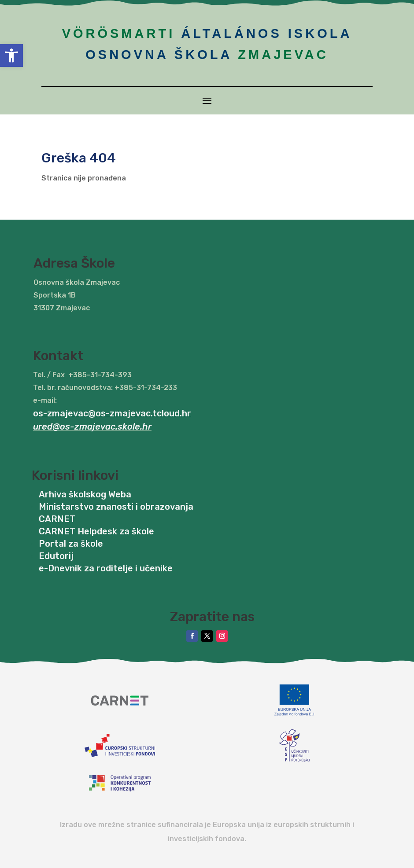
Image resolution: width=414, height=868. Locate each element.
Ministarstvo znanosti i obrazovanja (116, 507)
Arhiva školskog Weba (85, 494)
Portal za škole (71, 544)
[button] (11, 55)
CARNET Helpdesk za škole (96, 531)
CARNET (57, 519)
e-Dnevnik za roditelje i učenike (106, 568)
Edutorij (56, 556)
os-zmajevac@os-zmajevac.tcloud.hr (112, 413)
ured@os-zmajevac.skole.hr (92, 427)
